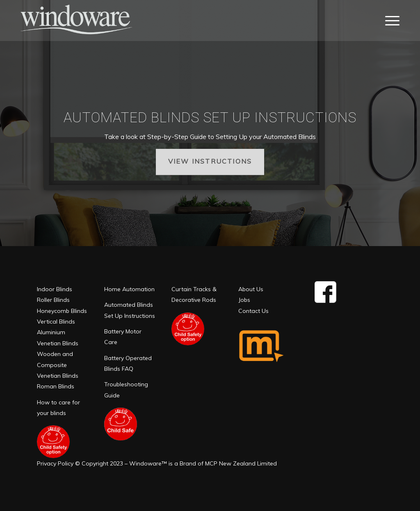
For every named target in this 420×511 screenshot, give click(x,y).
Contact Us (253, 311)
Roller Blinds (53, 300)
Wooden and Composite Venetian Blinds (58, 365)
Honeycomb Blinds (62, 311)
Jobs (244, 300)
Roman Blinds (56, 386)
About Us (251, 289)
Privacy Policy (55, 463)
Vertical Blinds (56, 322)
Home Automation (129, 289)
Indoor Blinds (55, 289)
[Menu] (390, 21)
